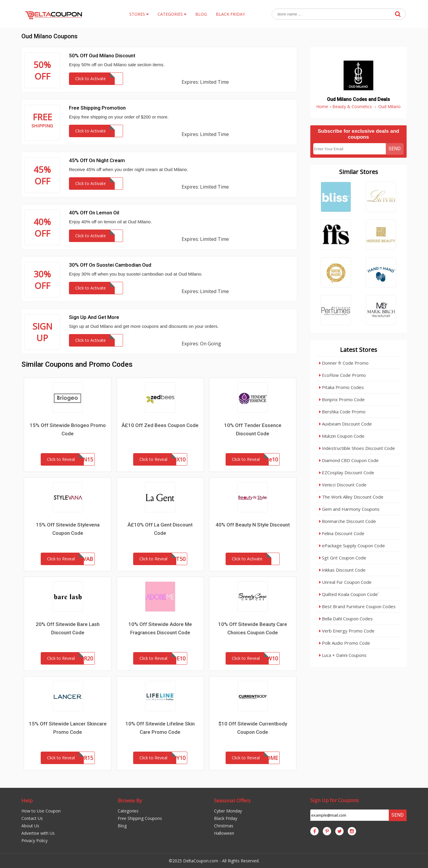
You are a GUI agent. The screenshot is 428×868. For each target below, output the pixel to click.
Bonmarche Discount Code (348, 521)
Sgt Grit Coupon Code (343, 558)
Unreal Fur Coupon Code (345, 582)
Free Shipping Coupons (140, 818)
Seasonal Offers (232, 800)
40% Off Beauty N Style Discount (253, 525)
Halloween (224, 833)
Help (27, 800)
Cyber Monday (228, 811)
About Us (30, 826)
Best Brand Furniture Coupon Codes (357, 606)
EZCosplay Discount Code (347, 472)
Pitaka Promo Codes (342, 387)
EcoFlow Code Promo (343, 375)
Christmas (224, 826)
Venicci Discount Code (343, 485)
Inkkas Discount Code (342, 570)
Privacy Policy (34, 841)
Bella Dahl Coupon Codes (346, 619)
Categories (128, 811)
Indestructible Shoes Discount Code (357, 448)
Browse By (130, 800)
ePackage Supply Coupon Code (352, 546)
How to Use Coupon (41, 811)
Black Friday (226, 818)
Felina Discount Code (342, 533)
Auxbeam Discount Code (346, 424)
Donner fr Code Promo (344, 363)
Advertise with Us (38, 833)
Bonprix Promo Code (342, 399)
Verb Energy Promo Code (347, 631)
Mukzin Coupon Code (342, 436)
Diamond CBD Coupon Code (349, 460)
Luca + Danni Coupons (343, 655)
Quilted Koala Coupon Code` (349, 594)
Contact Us (32, 818)
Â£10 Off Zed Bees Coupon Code (160, 425)
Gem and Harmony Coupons (349, 509)
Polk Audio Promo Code (345, 643)
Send (395, 149)
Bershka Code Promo (342, 412)
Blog (122, 826)
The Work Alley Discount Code (351, 497)
